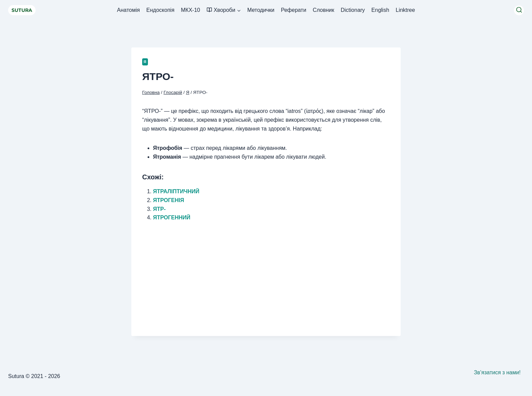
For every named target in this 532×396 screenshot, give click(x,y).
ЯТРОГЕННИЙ (172, 217)
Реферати (294, 10)
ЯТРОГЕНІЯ (168, 200)
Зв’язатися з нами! (497, 372)
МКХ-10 (190, 10)
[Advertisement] (266, 275)
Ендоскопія (160, 10)
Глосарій (173, 92)
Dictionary (353, 10)
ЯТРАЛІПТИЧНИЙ (176, 191)
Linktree (405, 10)
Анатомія (128, 10)
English (380, 10)
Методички (261, 10)
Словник (324, 10)
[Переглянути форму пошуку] (519, 10)
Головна (151, 92)
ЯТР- (159, 209)
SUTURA (22, 10)
